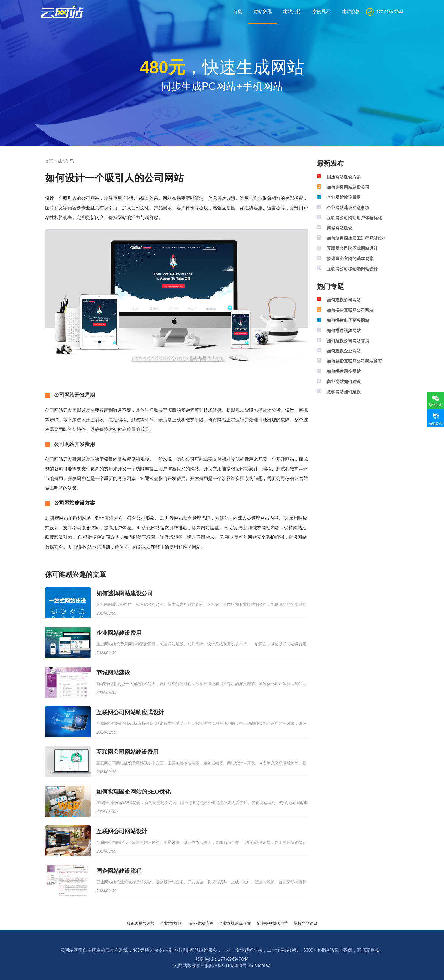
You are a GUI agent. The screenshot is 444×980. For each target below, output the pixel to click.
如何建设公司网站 (344, 300)
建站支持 (292, 11)
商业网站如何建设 (344, 381)
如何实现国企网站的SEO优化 (133, 792)
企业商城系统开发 (235, 923)
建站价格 (351, 11)
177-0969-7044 (390, 12)
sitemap (262, 965)
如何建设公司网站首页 (348, 341)
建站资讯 (262, 11)
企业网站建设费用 (119, 633)
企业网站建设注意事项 (348, 208)
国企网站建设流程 (119, 871)
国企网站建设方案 (344, 177)
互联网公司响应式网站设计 (352, 248)
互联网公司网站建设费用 (127, 752)
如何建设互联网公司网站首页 (354, 361)
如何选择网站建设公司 (125, 593)
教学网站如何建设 (344, 392)
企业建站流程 (201, 923)
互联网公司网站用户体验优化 (354, 218)
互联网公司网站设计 (122, 831)
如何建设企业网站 (344, 351)
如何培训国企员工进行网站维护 (357, 238)
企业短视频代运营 (272, 923)
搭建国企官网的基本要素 (350, 259)
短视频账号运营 (140, 923)
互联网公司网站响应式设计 (130, 712)
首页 (238, 11)
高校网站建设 (306, 923)
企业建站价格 (172, 923)
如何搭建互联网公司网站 (350, 310)
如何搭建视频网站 (344, 330)
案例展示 (321, 11)
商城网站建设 (113, 673)
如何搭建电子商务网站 (348, 320)
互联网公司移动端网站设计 (352, 269)
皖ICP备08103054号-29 (229, 965)
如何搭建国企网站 (344, 371)
